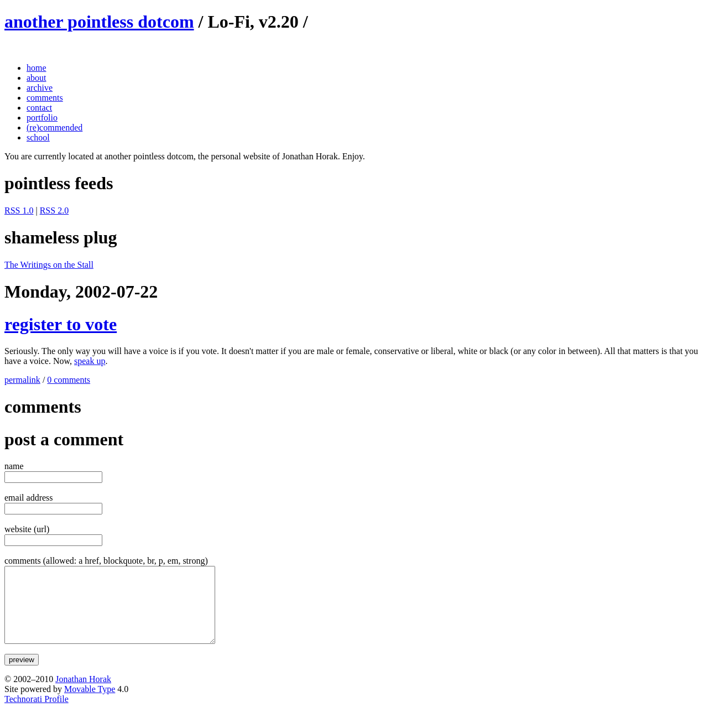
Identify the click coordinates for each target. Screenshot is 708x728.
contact (39, 108)
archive (40, 88)
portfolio (42, 118)
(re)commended (54, 128)
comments (45, 98)
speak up (90, 361)
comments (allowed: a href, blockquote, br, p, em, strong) (106, 561)
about (37, 78)
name (14, 466)
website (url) (27, 529)
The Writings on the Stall (49, 265)
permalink (22, 380)
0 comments (69, 380)
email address (29, 498)
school (38, 137)
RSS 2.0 (54, 210)
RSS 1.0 (19, 210)
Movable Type (90, 704)
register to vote (61, 324)
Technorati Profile (37, 714)
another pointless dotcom (99, 22)
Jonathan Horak (83, 694)
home (37, 68)
